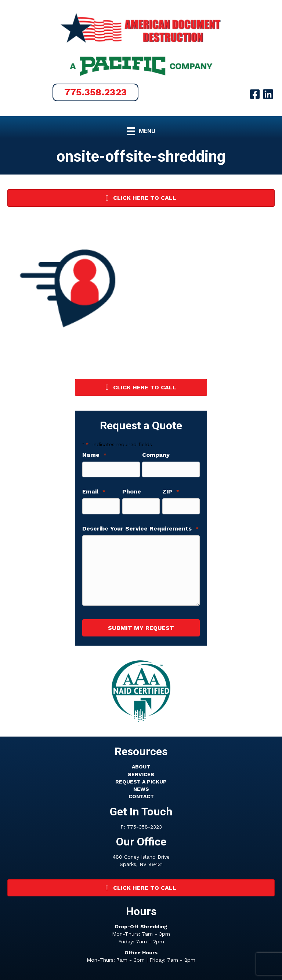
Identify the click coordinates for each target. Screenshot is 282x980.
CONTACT (141, 794)
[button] (96, 92)
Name (94, 455)
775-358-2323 (144, 825)
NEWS (141, 787)
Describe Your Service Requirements (140, 527)
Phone (132, 491)
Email (94, 491)
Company (156, 455)
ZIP (171, 491)
